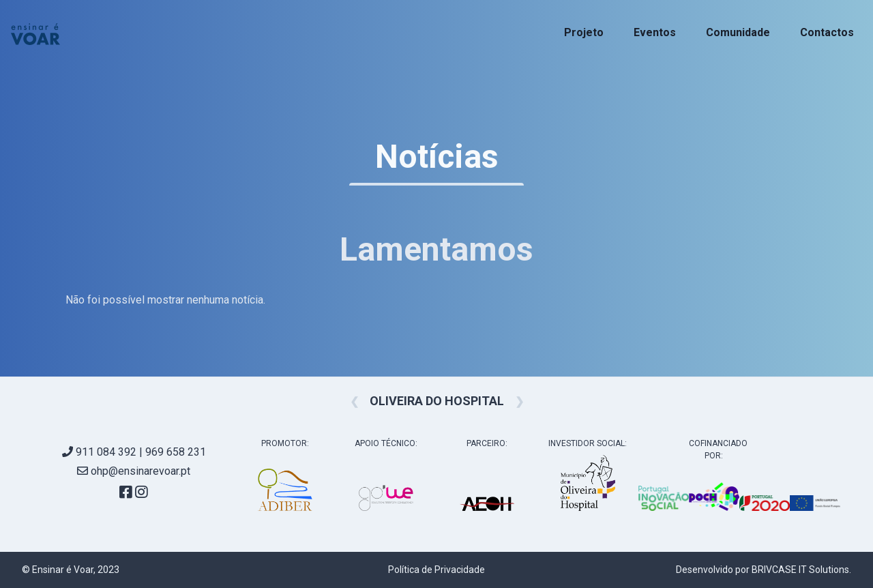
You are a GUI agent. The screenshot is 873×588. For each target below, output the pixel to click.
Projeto (584, 32)
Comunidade (738, 32)
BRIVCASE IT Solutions (800, 570)
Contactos (827, 32)
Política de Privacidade (436, 570)
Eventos (655, 32)
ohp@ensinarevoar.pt (134, 471)
